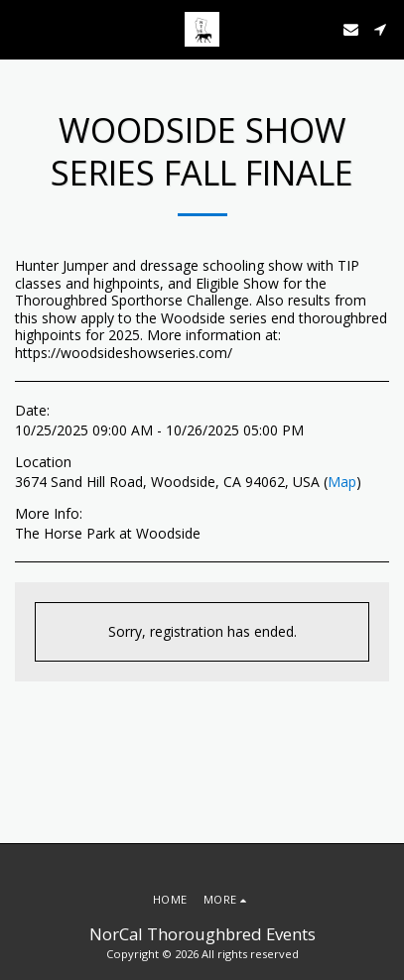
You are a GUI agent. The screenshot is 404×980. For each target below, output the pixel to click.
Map (342, 482)
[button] (22, 28)
